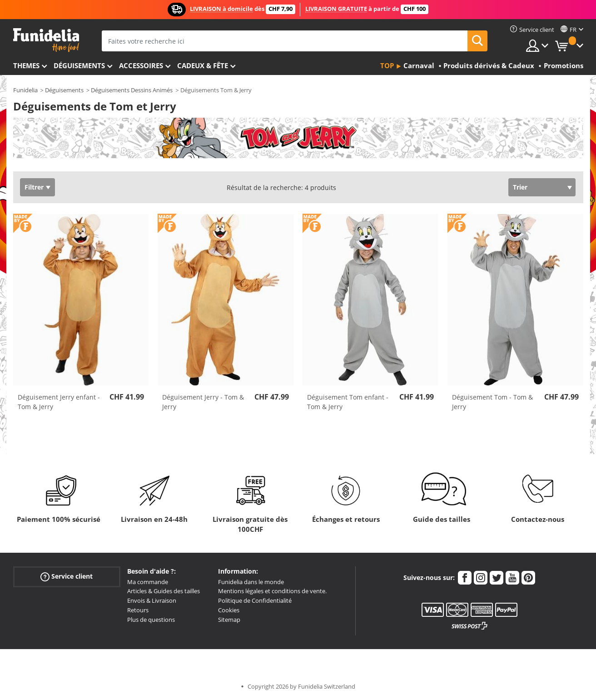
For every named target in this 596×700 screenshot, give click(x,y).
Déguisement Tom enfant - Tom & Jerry (348, 402)
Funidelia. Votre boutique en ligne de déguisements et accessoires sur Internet (46, 40)
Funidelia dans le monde (251, 582)
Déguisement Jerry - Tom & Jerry (203, 402)
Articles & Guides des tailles (164, 591)
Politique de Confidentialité (255, 600)
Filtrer (34, 187)
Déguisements (79, 65)
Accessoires (141, 65)
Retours (138, 610)
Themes (26, 65)
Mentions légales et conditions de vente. (272, 591)
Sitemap (229, 620)
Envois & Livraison (152, 600)
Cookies (229, 610)
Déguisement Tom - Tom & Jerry (492, 402)
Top (387, 65)
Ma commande (148, 582)
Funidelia (25, 90)
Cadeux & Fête (203, 65)
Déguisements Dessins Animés (132, 90)
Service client (67, 576)
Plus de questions (151, 620)
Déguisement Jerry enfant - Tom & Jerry (59, 402)
